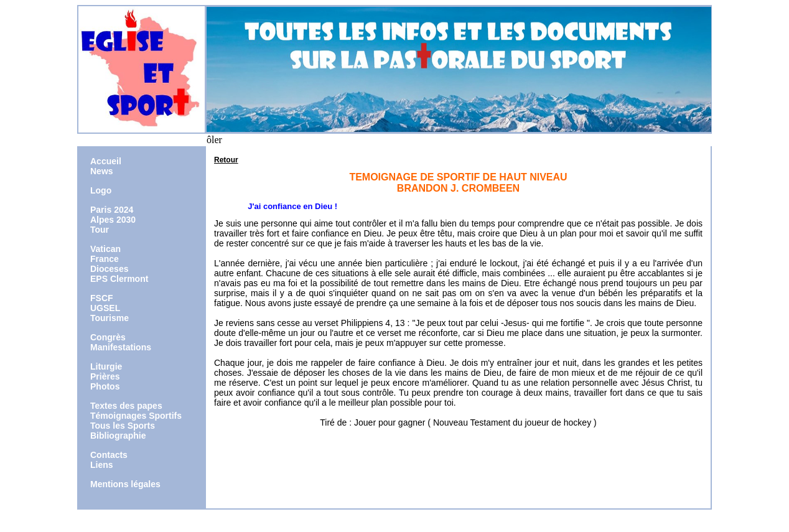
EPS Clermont (119, 279)
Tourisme (110, 318)
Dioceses (109, 269)
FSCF (102, 298)
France (105, 259)
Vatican (105, 249)
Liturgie (106, 366)
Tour (100, 230)
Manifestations (121, 347)
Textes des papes (126, 406)
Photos (105, 386)
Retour (226, 160)
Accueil (106, 161)
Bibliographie (118, 436)
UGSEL (105, 308)
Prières (105, 376)
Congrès (108, 337)
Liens (102, 465)
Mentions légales (125, 484)
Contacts (109, 455)
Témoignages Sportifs (136, 416)
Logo (101, 190)
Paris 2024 (112, 210)
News (102, 171)
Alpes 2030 (113, 220)
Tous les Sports (123, 426)
